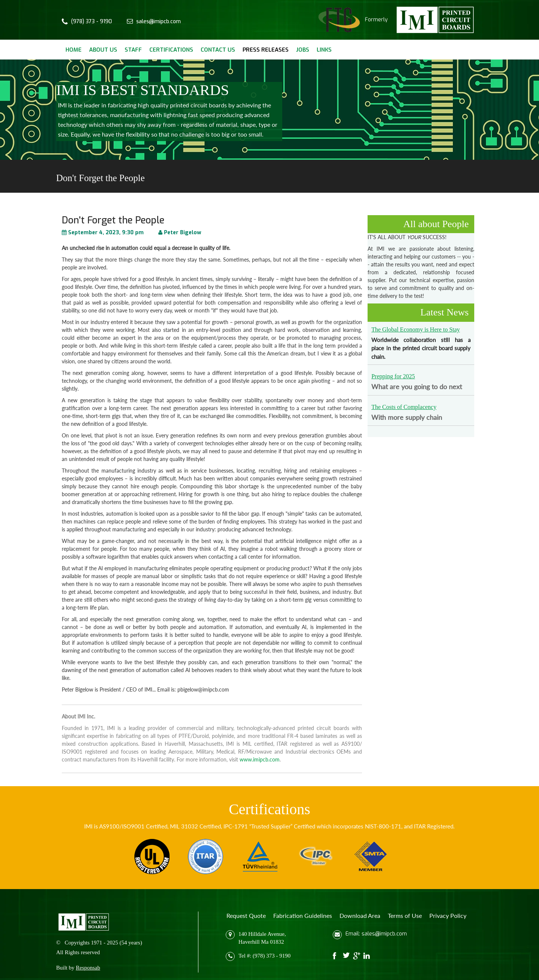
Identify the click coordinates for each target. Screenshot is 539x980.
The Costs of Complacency (404, 407)
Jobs (303, 50)
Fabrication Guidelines (303, 915)
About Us (103, 50)
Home (74, 50)
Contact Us (218, 50)
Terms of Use (405, 915)
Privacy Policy (448, 915)
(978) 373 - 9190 (92, 22)
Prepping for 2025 (393, 376)
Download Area (360, 915)
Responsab (88, 968)
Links (324, 50)
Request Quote (246, 915)
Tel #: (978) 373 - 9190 (264, 956)
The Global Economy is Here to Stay (415, 329)
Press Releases (266, 50)
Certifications (171, 50)
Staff (133, 50)
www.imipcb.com (260, 759)
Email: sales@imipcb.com (376, 934)
